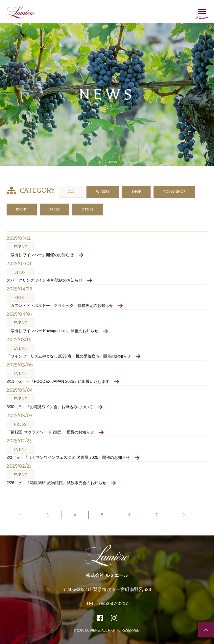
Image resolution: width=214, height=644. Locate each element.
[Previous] (20, 515)
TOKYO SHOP (174, 192)
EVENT (22, 209)
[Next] (184, 515)
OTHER (88, 209)
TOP (99, 162)
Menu (202, 13)
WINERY (103, 192)
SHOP (136, 192)
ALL (71, 192)
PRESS (54, 209)
